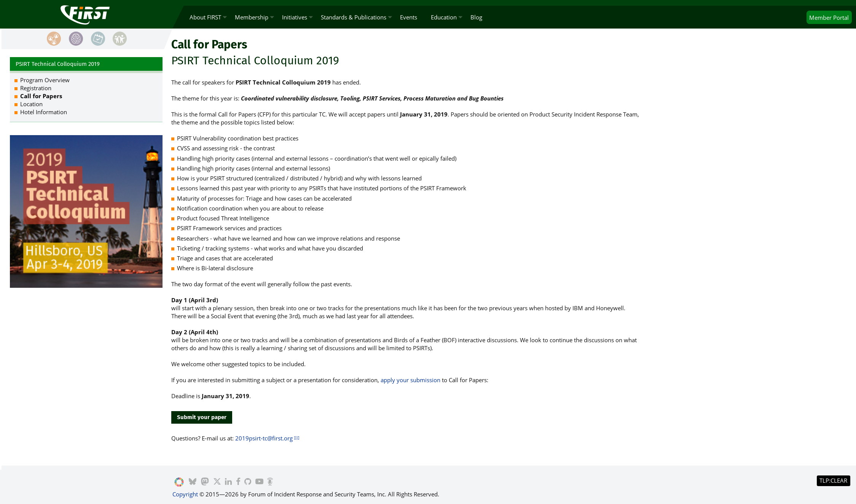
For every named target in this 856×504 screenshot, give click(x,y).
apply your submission (410, 380)
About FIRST (205, 17)
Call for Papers (41, 96)
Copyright (185, 494)
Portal (829, 18)
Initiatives (295, 17)
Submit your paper (202, 417)
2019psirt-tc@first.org (264, 438)
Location (31, 104)
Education (444, 17)
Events (409, 17)
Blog (476, 17)
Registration (36, 88)
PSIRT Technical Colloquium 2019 (58, 64)
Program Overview (45, 80)
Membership (252, 17)
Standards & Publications (354, 17)
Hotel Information (44, 112)
